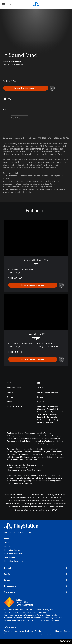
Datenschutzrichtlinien (24, 631)
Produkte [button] (36, 568)
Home (7, 532)
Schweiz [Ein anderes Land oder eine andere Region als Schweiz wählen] (12, 628)
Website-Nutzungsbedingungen (44, 632)
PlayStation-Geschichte (14, 561)
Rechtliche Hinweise (8, 632)
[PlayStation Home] (36, 4)
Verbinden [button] (36, 592)
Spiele (14, 532)
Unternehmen (10, 557)
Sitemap (59, 631)
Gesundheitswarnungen (17, 468)
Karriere (7, 546)
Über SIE (7, 543)
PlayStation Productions (14, 554)
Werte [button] (36, 574)
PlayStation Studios (12, 550)
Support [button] (36, 580)
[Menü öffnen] (3, 4)
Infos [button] (36, 539)
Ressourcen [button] (36, 586)
